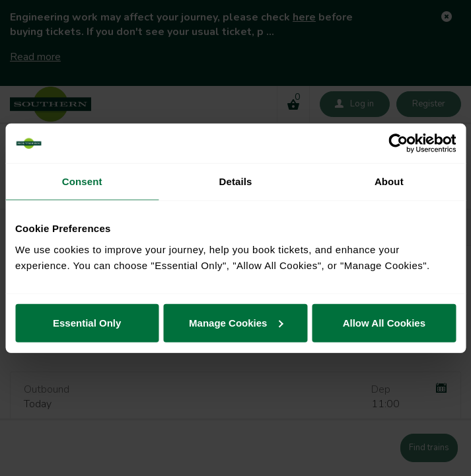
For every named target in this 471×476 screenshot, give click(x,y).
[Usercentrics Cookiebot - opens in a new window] (398, 143)
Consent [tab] (82, 181)
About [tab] (389, 181)
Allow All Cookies (384, 322)
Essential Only (87, 322)
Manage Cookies (236, 322)
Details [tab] (236, 181)
